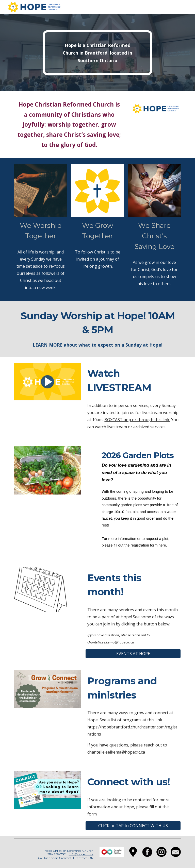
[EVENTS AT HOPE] (133, 654)
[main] (97, 53)
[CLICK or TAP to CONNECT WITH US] (133, 826)
